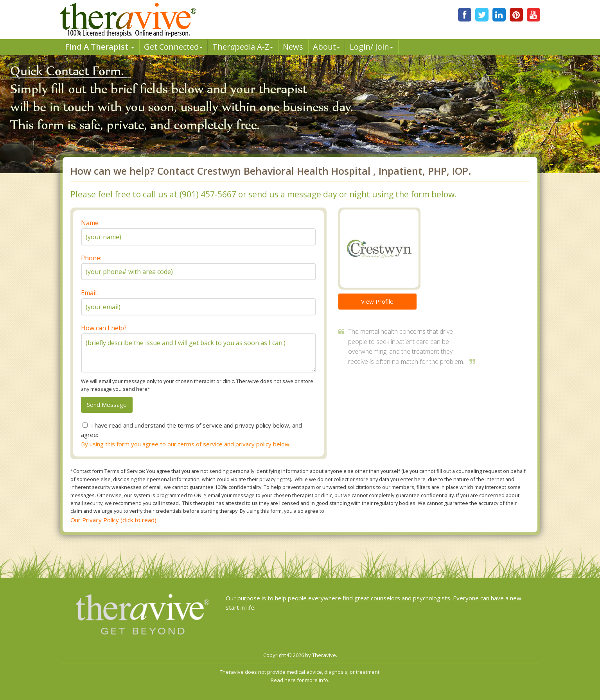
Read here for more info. (300, 680)
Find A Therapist (100, 47)
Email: (89, 293)
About (326, 47)
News (293, 47)
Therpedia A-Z (243, 47)
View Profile (377, 301)
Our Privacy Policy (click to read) (113, 520)
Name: (90, 223)
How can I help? (104, 328)
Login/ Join (371, 47)
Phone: (91, 258)
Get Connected (173, 47)
